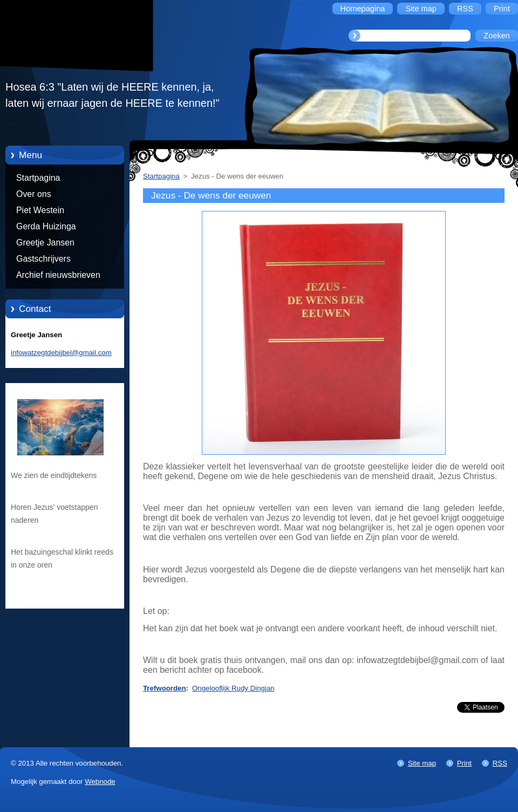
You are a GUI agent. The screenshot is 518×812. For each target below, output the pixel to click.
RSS (500, 763)
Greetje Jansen (45, 243)
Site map (422, 763)
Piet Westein (40, 210)
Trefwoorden (165, 688)
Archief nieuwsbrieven (58, 275)
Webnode (100, 782)
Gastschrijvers (43, 259)
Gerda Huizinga (46, 226)
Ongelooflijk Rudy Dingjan (233, 688)
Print (464, 763)
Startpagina (38, 178)
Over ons (34, 194)
